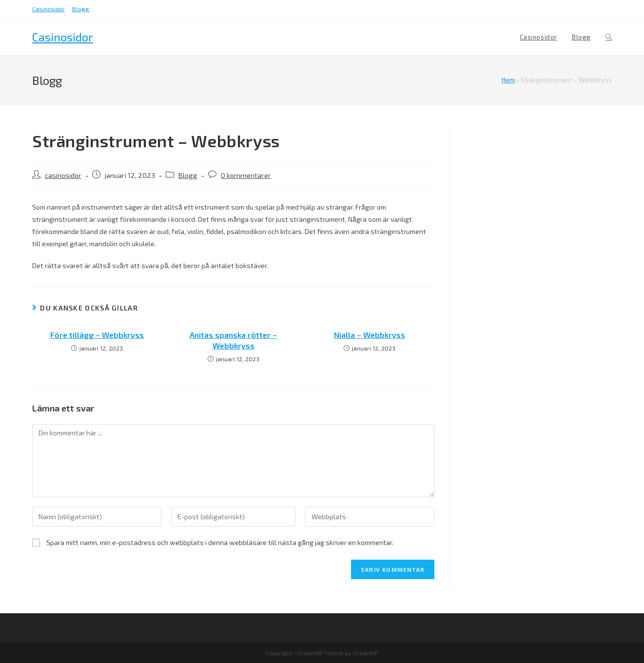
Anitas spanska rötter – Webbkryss (233, 340)
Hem (508, 80)
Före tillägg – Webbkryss (97, 335)
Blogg (81, 9)
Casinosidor (49, 9)
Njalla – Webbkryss (370, 335)
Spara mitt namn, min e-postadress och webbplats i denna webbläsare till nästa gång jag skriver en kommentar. (220, 542)
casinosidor (63, 175)
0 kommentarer (246, 175)
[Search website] (609, 37)
